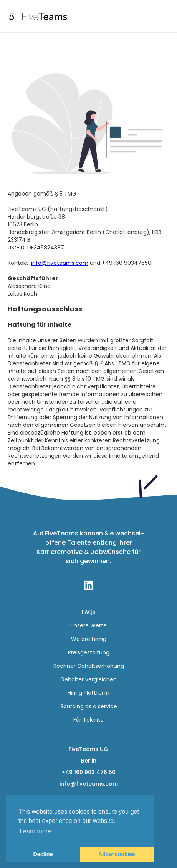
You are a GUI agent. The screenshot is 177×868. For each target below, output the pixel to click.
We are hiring (89, 639)
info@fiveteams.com (60, 263)
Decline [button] (43, 854)
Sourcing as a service (89, 706)
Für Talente (88, 720)
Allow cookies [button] (117, 854)
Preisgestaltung (89, 652)
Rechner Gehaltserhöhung (89, 666)
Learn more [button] (35, 831)
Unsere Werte (88, 625)
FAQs (88, 612)
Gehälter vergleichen (88, 679)
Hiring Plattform (88, 693)
